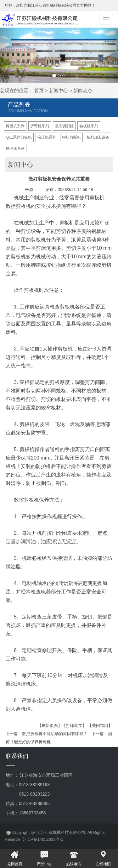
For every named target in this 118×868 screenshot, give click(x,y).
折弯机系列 (40, 126)
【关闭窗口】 (100, 726)
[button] (9, 55)
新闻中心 (59, 90)
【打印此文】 (74, 726)
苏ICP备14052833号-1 (43, 839)
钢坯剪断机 (71, 137)
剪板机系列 (15, 126)
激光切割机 (64, 126)
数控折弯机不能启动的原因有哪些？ (55, 734)
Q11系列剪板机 (19, 137)
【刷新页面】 (50, 726)
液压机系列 (47, 137)
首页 (39, 90)
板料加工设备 (98, 137)
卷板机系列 (89, 126)
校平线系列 (15, 149)
